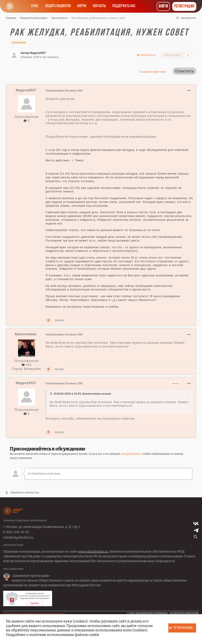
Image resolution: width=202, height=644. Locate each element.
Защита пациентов (57, 6)
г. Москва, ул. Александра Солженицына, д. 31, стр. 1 (41, 527)
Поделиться (146, 55)
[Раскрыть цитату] (51, 394)
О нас (33, 6)
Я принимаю (182, 628)
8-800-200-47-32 (16, 532)
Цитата (59, 320)
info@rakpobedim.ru (18, 537)
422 (27, 365)
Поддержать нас (125, 6)
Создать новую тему (153, 72)
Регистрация (184, 6)
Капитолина (26, 334)
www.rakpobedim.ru (93, 551)
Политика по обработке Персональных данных (34, 614)
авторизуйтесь (131, 454)
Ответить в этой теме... (45, 474)
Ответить (184, 71)
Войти (163, 6)
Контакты (100, 6)
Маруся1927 (38, 53)
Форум (81, 6)
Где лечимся (50, 57)
